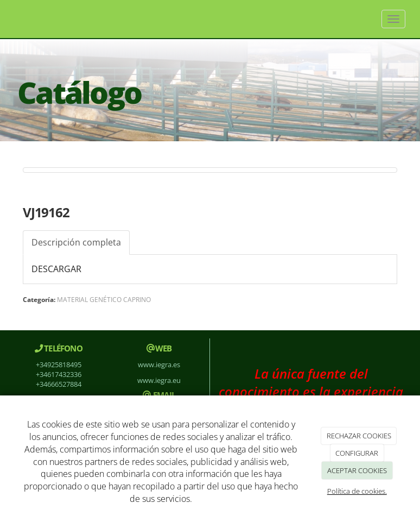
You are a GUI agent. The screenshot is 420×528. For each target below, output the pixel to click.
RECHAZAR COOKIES (359, 436)
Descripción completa (76, 242)
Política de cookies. (357, 491)
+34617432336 (59, 374)
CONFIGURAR (357, 453)
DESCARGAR (56, 269)
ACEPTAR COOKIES (357, 470)
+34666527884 (59, 384)
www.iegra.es (159, 364)
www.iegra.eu (159, 380)
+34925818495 (59, 364)
